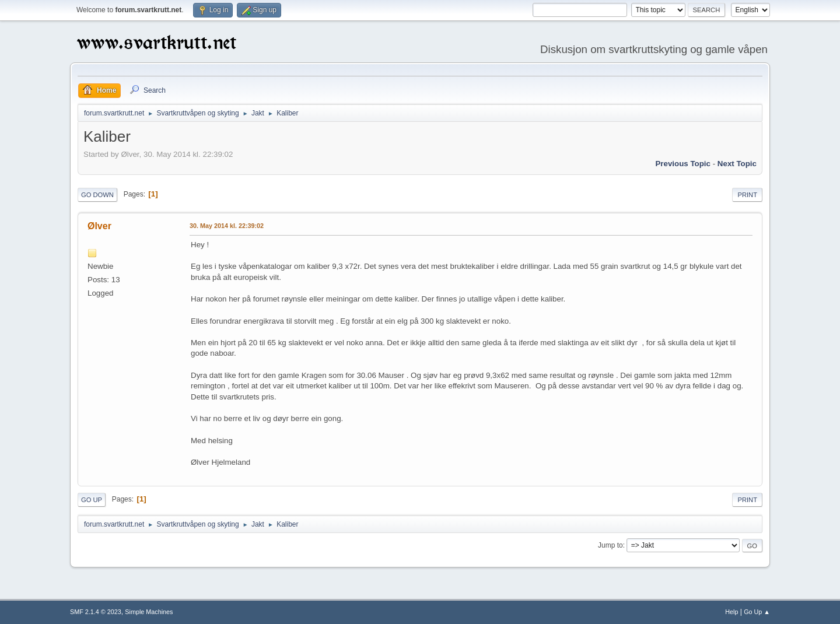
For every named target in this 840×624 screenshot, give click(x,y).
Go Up (92, 500)
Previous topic (683, 164)
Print (747, 195)
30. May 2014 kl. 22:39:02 (227, 226)
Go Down (97, 195)
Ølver (99, 226)
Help (731, 612)
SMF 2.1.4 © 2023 (96, 612)
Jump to (610, 545)
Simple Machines (149, 612)
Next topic (737, 164)
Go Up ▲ (757, 612)
